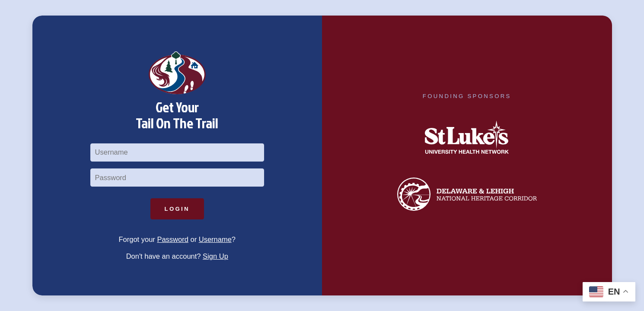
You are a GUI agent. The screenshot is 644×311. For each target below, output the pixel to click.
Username (215, 239)
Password (172, 239)
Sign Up (215, 256)
